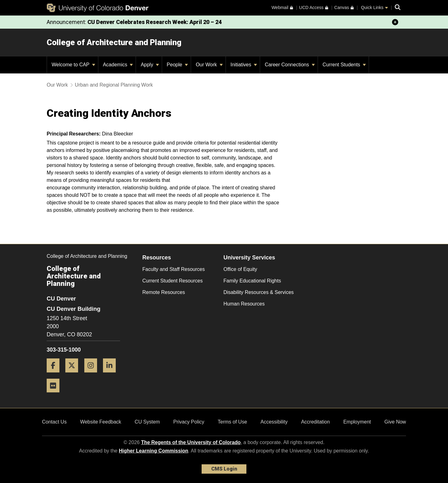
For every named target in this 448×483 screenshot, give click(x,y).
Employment (357, 422)
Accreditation (316, 422)
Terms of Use (232, 422)
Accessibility (274, 422)
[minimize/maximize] (395, 22)
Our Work (209, 65)
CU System (147, 422)
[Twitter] (74, 375)
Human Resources (244, 304)
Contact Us (54, 422)
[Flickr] (55, 395)
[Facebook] (55, 375)
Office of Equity (240, 269)
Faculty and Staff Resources (174, 269)
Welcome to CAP (73, 65)
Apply (150, 65)
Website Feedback (100, 422)
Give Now (395, 422)
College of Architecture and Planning (114, 42)
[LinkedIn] (112, 375)
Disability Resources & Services (259, 292)
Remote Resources (164, 292)
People (177, 65)
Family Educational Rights (252, 281)
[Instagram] (93, 375)
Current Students (344, 65)
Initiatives (244, 65)
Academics (118, 65)
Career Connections (290, 65)
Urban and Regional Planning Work (114, 85)
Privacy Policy (189, 422)
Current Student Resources (173, 281)
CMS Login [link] (224, 469)
